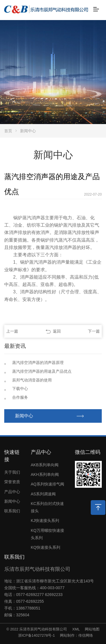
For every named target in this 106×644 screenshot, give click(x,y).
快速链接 (12, 456)
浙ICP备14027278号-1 (36, 635)
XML (76, 629)
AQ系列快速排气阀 (47, 484)
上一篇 (12, 331)
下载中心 (20, 389)
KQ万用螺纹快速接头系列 (47, 534)
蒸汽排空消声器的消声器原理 (38, 363)
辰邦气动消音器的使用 (32, 380)
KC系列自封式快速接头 (47, 507)
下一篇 (94, 331)
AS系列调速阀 (43, 494)
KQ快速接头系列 (46, 547)
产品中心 (12, 492)
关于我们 (12, 472)
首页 (8, 131)
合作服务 (20, 397)
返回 (57, 331)
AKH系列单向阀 (45, 474)
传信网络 (86, 635)
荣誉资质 (12, 482)
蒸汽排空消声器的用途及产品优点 (42, 371)
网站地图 (92, 629)
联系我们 (12, 511)
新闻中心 (28, 131)
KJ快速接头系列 (45, 521)
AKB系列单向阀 (45, 465)
